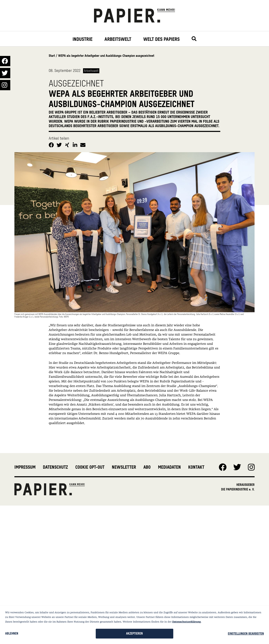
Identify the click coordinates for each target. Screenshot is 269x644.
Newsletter (124, 467)
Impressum (25, 467)
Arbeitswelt (118, 39)
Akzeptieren (134, 633)
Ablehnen (12, 633)
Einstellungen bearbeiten (246, 634)
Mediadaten (169, 467)
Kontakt (196, 467)
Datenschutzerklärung (187, 622)
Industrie (83, 39)
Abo (147, 467)
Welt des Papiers (161, 39)
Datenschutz (55, 467)
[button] (52, 144)
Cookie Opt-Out (90, 467)
